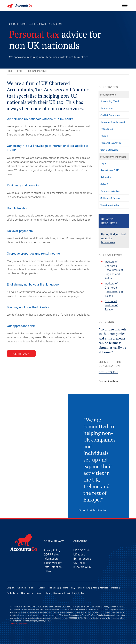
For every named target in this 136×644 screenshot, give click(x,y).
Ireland (65, 588)
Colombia (22, 588)
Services (19, 71)
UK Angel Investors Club (82, 565)
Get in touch (21, 354)
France (32, 588)
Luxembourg (84, 588)
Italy (73, 588)
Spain (68, 593)
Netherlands (13, 593)
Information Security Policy (53, 560)
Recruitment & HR (110, 170)
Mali (95, 588)
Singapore (58, 593)
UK (75, 593)
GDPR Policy (51, 554)
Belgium (11, 588)
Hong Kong (54, 588)
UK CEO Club (81, 550)
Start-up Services (109, 150)
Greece (42, 588)
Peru (48, 593)
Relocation (106, 177)
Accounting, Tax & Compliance (110, 104)
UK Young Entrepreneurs (82, 556)
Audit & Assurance (110, 115)
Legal (103, 163)
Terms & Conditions (18, 624)
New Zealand (27, 593)
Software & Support (111, 198)
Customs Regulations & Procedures (113, 125)
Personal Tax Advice (111, 143)
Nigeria (40, 593)
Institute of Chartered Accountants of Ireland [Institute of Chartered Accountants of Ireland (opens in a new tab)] (114, 289)
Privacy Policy (52, 550)
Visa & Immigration (110, 205)
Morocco (104, 588)
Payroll (104, 136)
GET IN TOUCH (108, 372)
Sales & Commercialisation (110, 188)
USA (82, 593)
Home (10, 71)
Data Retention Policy (53, 569)
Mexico (115, 588)
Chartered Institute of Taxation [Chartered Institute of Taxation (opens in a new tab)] (111, 305)
